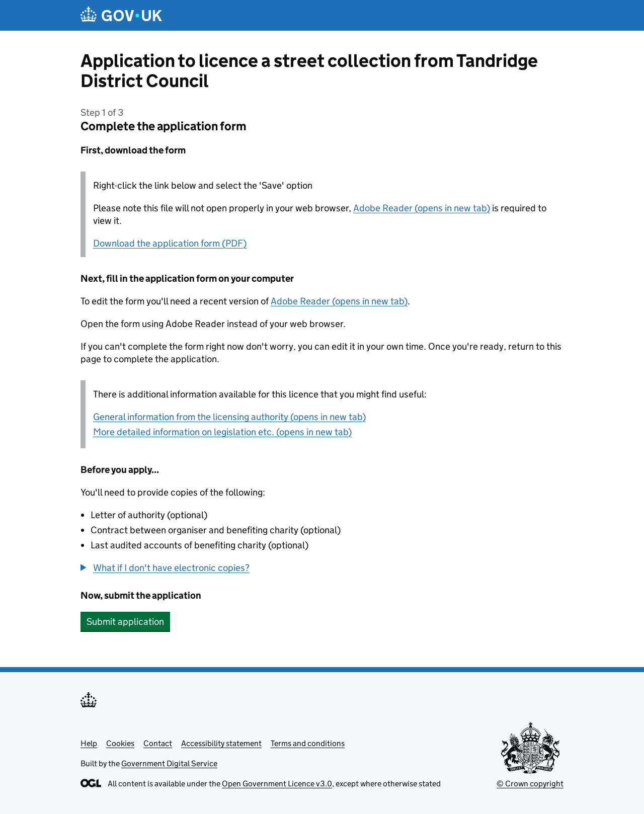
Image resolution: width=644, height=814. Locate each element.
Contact (158, 743)
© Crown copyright (530, 784)
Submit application (125, 622)
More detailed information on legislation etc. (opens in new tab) (222, 432)
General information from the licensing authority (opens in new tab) (229, 417)
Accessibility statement (221, 743)
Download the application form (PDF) (170, 243)
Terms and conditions (308, 743)
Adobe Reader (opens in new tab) (422, 208)
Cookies (120, 743)
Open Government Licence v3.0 (277, 784)
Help (89, 743)
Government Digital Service (169, 763)
